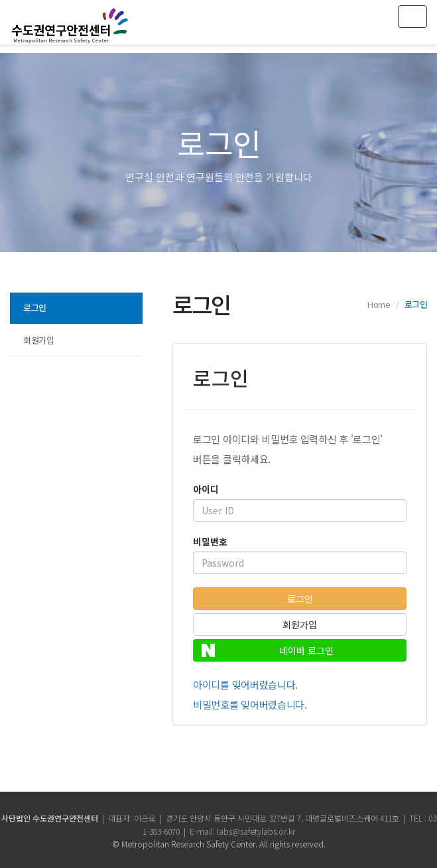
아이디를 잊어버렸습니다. (245, 685)
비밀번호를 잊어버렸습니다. (250, 704)
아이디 (206, 489)
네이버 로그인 (268, 650)
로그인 (35, 308)
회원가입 (39, 340)
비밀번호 (210, 542)
